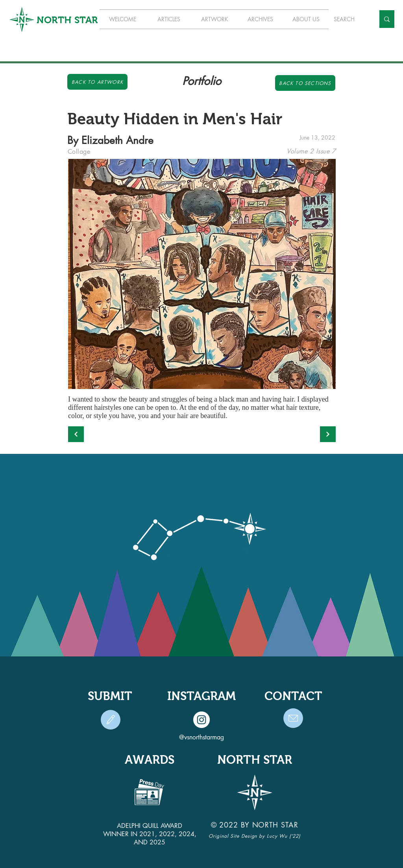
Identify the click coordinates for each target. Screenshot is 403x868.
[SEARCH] (348, 19)
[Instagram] (201, 720)
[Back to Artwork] (97, 82)
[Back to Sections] (305, 83)
